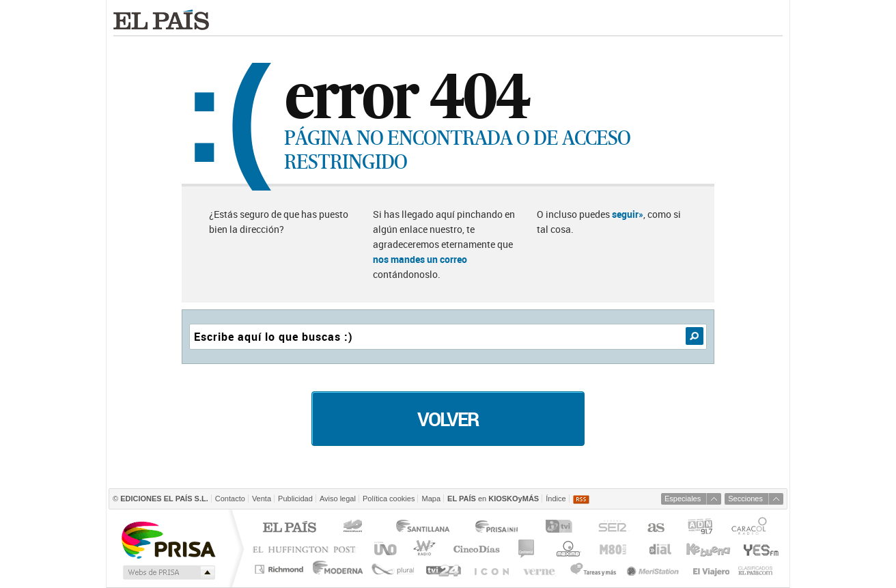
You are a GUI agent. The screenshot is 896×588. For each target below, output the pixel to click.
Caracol (751, 528)
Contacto (230, 499)
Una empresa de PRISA (168, 539)
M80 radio (613, 549)
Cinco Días (476, 549)
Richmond (281, 569)
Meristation (655, 569)
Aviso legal (338, 499)
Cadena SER (612, 528)
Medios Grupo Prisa (168, 572)
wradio (422, 549)
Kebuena (708, 549)
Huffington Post (307, 549)
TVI (562, 528)
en (493, 499)
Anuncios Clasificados (756, 569)
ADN (700, 528)
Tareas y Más (593, 569)
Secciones (745, 499)
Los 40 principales (355, 528)
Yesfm (758, 549)
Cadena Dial (659, 549)
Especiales (683, 499)
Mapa (431, 499)
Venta (262, 499)
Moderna (338, 569)
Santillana (422, 528)
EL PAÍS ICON (491, 569)
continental (527, 549)
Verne (541, 569)
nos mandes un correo (420, 259)
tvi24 (443, 569)
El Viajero (711, 569)
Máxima (566, 549)
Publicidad (295, 499)
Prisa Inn (498, 528)
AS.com (655, 528)
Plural (393, 569)
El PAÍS (289, 528)
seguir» (628, 214)
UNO (383, 549)
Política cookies (389, 499)
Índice (556, 499)
